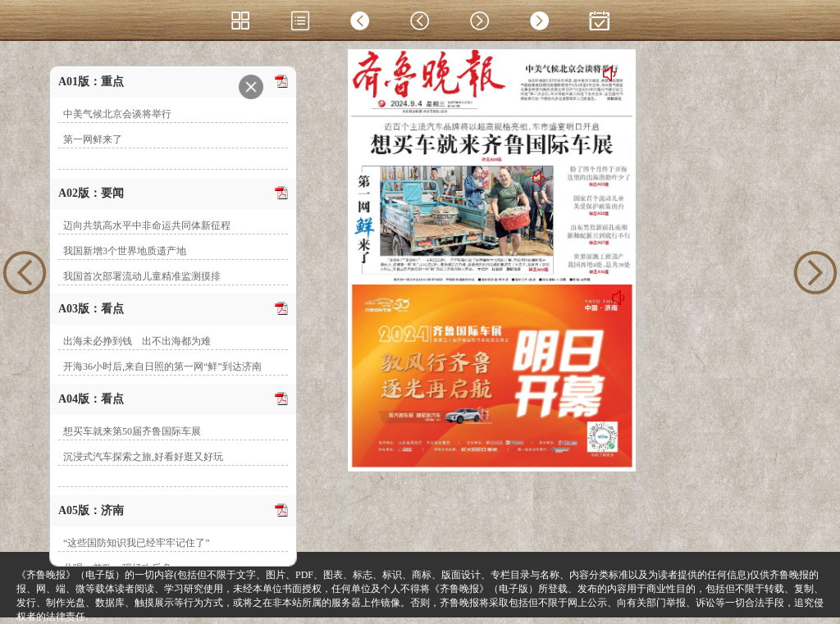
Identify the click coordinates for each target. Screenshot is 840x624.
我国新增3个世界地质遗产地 (125, 251)
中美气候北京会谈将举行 (117, 114)
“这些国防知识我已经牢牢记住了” (137, 543)
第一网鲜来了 (93, 139)
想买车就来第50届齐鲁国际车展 (132, 431)
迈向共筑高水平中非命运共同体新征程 (147, 225)
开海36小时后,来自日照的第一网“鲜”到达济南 (162, 367)
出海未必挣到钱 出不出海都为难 (137, 341)
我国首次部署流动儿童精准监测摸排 (142, 276)
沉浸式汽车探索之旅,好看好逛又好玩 (143, 457)
